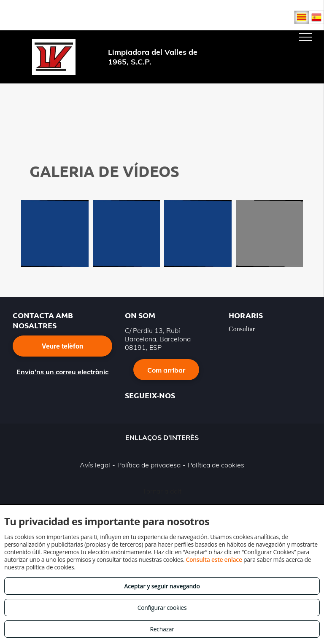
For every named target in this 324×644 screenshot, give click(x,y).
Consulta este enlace (214, 559)
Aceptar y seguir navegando (162, 586)
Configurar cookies (162, 608)
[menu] (305, 37)
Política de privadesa (149, 465)
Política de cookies (216, 465)
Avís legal (95, 465)
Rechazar (162, 629)
